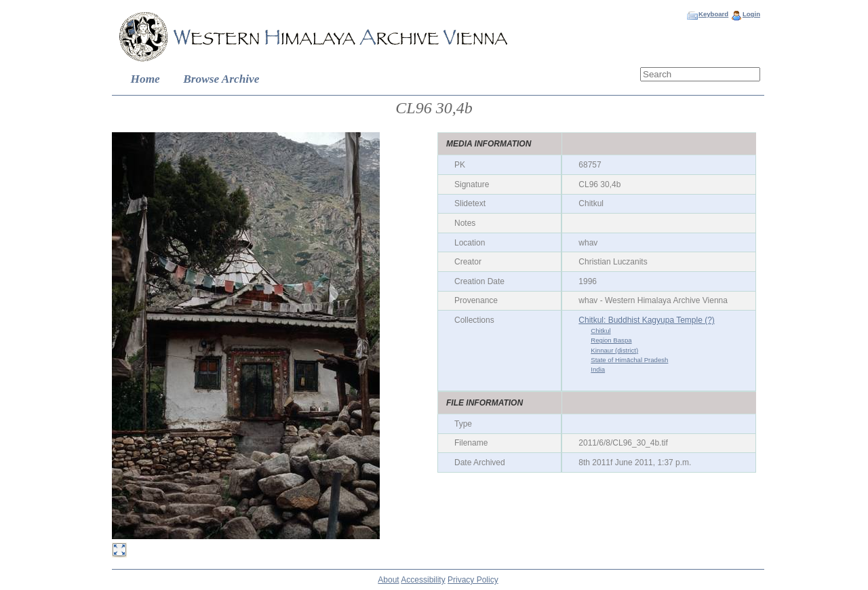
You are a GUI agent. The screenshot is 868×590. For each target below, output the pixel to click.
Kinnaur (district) (614, 350)
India (598, 369)
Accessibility (423, 580)
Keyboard (713, 14)
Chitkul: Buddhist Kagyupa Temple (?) (647, 320)
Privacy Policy (473, 580)
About (388, 580)
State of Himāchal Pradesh (629, 360)
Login (751, 14)
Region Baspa (611, 340)
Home (145, 79)
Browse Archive (221, 79)
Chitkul (600, 331)
